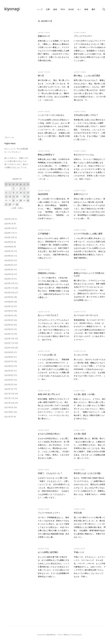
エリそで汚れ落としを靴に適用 (88, 234)
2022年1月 (9, 389)
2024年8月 (9, 247)
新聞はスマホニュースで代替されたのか (89, 274)
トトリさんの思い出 (47, 355)
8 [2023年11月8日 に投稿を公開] (13, 192)
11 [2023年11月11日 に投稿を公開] (24, 192)
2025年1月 (9, 224)
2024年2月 (9, 274)
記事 (48, 9)
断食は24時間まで (46, 155)
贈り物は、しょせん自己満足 (87, 75)
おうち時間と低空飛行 (48, 552)
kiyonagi (12, 9)
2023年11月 (9, 288)
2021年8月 (9, 412)
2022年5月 (9, 371)
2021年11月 (9, 398)
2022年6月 (9, 366)
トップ (40, 9)
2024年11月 (9, 233)
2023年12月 (9, 283)
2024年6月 (9, 256)
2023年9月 (9, 297)
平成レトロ (79, 552)
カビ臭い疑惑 (80, 434)
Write (66, 635)
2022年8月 (9, 357)
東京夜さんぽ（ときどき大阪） (88, 473)
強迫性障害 (43, 194)
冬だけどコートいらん (84, 155)
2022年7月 (9, 361)
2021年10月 (9, 403)
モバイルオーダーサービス (86, 315)
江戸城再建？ (44, 234)
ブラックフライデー (83, 36)
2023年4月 (9, 320)
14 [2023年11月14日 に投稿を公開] (10, 196)
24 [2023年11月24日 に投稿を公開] (21, 200)
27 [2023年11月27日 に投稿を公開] (6, 204)
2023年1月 (9, 334)
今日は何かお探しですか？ (86, 115)
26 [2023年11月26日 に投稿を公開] (28, 200)
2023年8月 (9, 302)
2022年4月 (9, 375)
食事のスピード (81, 194)
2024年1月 (9, 279)
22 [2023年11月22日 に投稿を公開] (13, 200)
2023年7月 (9, 306)
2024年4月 (9, 265)
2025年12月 (9, 219)
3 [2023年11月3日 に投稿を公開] (21, 188)
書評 (93, 9)
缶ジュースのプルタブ (48, 315)
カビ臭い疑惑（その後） (85, 394)
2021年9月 (9, 407)
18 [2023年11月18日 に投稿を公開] (24, 196)
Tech (63, 9)
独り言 (41, 75)
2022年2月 (9, 384)
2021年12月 (9, 394)
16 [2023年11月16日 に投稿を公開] (17, 196)
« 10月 (14, 208)
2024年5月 (9, 260)
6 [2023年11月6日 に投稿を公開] (6, 192)
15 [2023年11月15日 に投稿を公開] (13, 196)
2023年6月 (9, 311)
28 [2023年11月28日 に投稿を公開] (10, 204)
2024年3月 (9, 269)
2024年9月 (9, 242)
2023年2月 (9, 329)
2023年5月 (9, 315)
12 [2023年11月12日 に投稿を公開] (28, 192)
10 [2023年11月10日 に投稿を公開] (21, 192)
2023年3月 (9, 325)
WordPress (51, 635)
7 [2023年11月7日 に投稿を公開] (10, 192)
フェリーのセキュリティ (49, 513)
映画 (86, 9)
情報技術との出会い (47, 273)
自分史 (71, 9)
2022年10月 (9, 348)
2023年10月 (9, 293)
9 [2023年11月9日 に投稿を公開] (17, 192)
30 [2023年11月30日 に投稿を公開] (17, 204)
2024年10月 (9, 237)
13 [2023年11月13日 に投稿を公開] (6, 196)
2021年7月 (9, 417)
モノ (79, 9)
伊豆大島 (78, 513)
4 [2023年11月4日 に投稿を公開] (24, 188)
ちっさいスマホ (81, 355)
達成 (55, 9)
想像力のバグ (44, 36)
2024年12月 (9, 228)
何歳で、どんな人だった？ (50, 473)
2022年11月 (9, 343)
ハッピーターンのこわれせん (51, 115)
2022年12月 (9, 338)
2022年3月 (9, 380)
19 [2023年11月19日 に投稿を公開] (28, 196)
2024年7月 (9, 251)
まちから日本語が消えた (49, 434)
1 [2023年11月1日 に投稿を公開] (13, 188)
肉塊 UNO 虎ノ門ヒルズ (49, 394)
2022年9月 (9, 352)
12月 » (20, 208)
